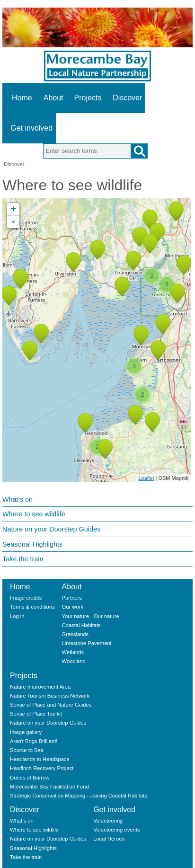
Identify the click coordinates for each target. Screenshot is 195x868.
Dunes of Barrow (30, 778)
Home (22, 98)
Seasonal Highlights (32, 544)
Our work (73, 607)
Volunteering (108, 821)
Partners (72, 598)
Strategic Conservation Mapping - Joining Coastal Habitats (79, 796)
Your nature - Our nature (91, 616)
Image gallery (26, 732)
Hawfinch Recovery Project (42, 768)
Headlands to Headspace (40, 759)
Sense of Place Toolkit (36, 714)
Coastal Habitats (81, 625)
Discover (127, 98)
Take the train (23, 559)
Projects (88, 98)
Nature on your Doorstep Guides (51, 529)
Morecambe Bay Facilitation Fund (49, 787)
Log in (17, 616)
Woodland (74, 661)
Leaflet (146, 478)
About (53, 98)
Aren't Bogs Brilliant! (34, 741)
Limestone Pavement (87, 643)
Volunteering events (116, 830)
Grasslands (75, 634)
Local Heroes (109, 839)
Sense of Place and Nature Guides (51, 705)
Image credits (26, 598)
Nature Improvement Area (40, 687)
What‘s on (18, 499)
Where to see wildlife (34, 514)
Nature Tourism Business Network (50, 696)
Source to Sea (27, 750)
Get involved (31, 128)
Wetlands (73, 652)
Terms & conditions (32, 607)
